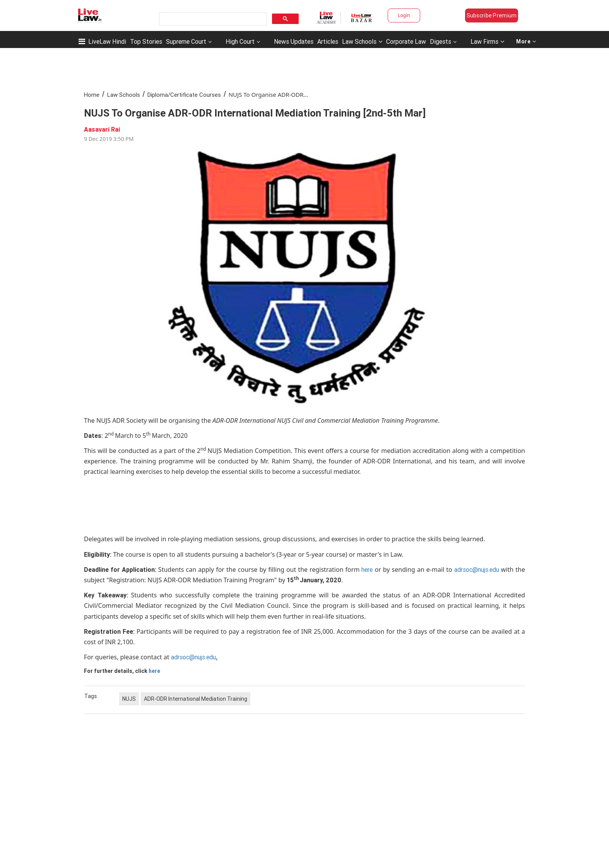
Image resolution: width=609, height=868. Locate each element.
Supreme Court (186, 41)
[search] (212, 19)
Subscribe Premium (492, 15)
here (367, 570)
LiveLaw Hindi (107, 41)
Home (92, 95)
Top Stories (146, 41)
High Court (240, 41)
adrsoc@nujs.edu (477, 570)
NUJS (129, 699)
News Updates (294, 41)
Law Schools (362, 41)
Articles (328, 41)
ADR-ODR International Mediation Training (196, 699)
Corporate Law (406, 41)
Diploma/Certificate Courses (184, 95)
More (526, 41)
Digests (440, 41)
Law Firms (487, 41)
